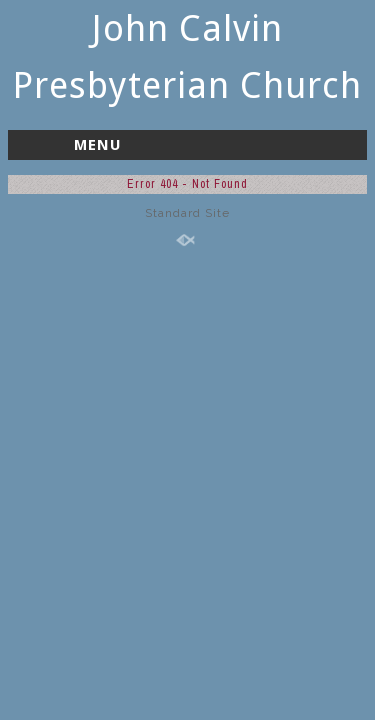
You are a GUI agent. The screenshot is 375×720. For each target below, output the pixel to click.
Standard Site (187, 213)
